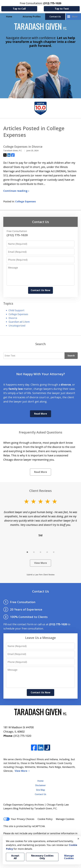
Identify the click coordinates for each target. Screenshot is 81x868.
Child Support (16, 310)
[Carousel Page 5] (54, 552)
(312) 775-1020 (22, 736)
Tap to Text (62, 9)
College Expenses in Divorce (23, 147)
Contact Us (55, 17)
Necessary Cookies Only (42, 857)
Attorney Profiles (32, 17)
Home (9, 17)
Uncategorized (17, 326)
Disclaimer (41, 785)
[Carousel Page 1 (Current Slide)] (27, 552)
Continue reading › (16, 191)
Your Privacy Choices (19, 819)
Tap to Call (19, 9)
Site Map (40, 790)
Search (71, 356)
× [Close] (78, 839)
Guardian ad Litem (19, 322)
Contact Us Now (40, 290)
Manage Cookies (65, 819)
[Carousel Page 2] (34, 552)
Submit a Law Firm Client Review (41, 575)
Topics (8, 303)
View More (40, 563)
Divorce (13, 318)
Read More (40, 414)
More (75, 17)
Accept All (15, 857)
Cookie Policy (45, 819)
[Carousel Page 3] (40, 552)
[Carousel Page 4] (47, 552)
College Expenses (25, 201)
